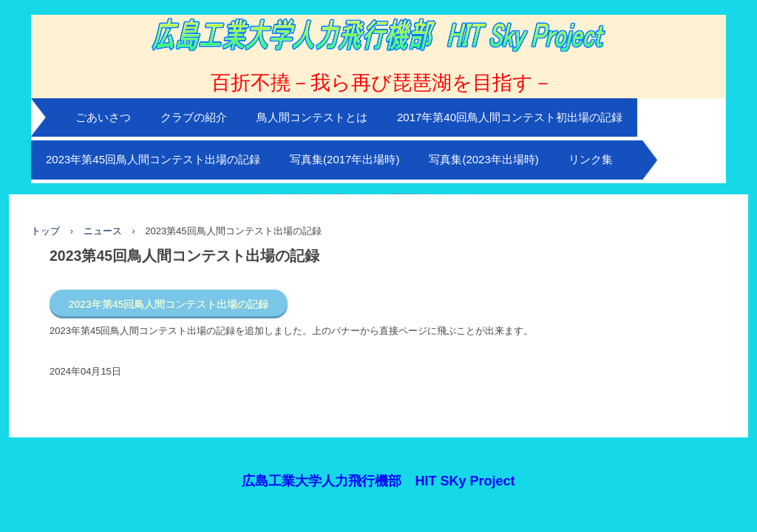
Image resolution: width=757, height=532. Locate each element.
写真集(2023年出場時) (483, 159)
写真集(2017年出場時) (344, 159)
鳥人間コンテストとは (312, 117)
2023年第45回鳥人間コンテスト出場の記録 (153, 159)
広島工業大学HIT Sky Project (378, 60)
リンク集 (591, 159)
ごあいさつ (103, 117)
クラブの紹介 (194, 117)
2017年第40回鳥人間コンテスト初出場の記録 (510, 117)
